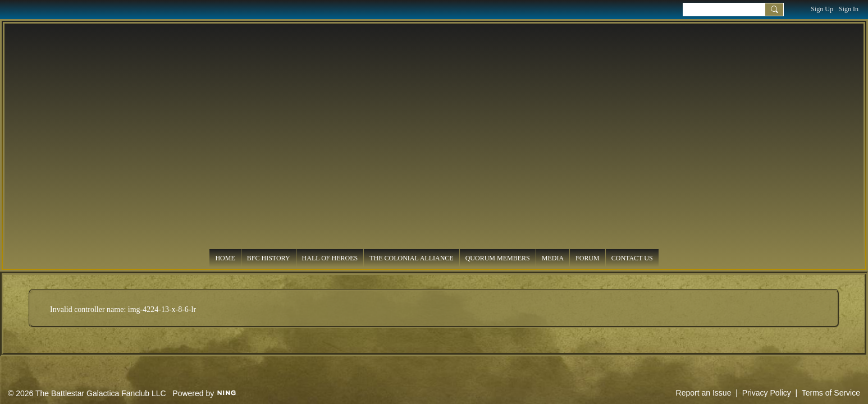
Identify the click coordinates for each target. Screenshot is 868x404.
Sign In (849, 9)
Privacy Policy (767, 393)
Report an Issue (704, 393)
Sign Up (822, 9)
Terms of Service (831, 393)
